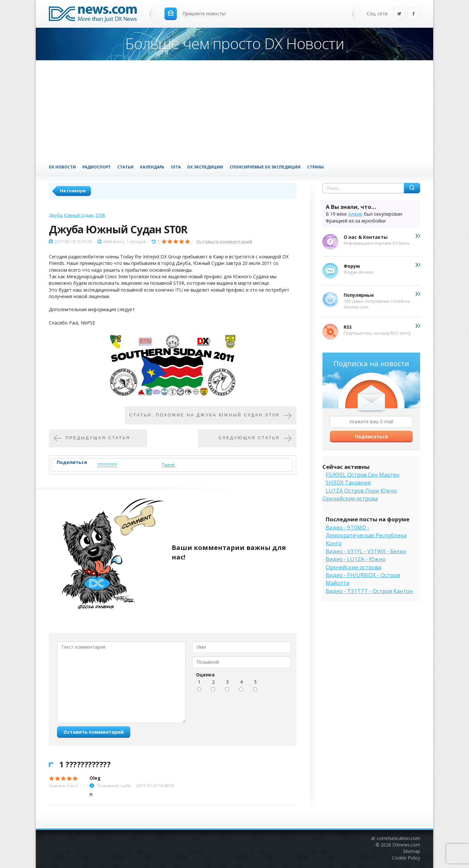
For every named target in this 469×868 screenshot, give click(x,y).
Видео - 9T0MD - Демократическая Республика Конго (366, 535)
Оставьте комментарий (224, 241)
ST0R (100, 215)
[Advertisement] (234, 109)
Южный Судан (79, 215)
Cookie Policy (406, 858)
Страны (315, 167)
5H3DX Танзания (348, 482)
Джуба (56, 215)
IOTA (176, 167)
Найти (412, 188)
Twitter (399, 14)
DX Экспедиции (205, 167)
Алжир (355, 214)
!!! (91, 795)
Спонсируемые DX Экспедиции (265, 167)
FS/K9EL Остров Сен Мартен (363, 475)
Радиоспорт (97, 167)
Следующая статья (249, 438)
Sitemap (412, 851)
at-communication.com (396, 838)
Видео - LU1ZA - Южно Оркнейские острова (356, 563)
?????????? (107, 465)
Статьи (125, 167)
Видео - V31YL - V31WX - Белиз (366, 551)
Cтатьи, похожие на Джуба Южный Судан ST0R (205, 415)
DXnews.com (406, 845)
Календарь (152, 167)
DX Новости (62, 167)
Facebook (414, 14)
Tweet (168, 465)
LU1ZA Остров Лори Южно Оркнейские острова (360, 494)
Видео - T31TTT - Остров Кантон (369, 591)
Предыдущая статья (98, 438)
